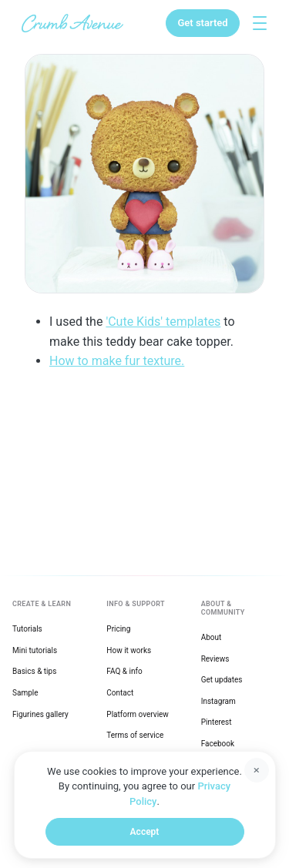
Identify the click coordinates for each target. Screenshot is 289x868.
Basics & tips (34, 671)
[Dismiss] (257, 770)
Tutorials (27, 629)
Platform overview (138, 714)
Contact (120, 693)
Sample (25, 693)
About (212, 637)
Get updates (222, 680)
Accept (145, 832)
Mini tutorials (35, 650)
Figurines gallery (40, 714)
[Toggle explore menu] (260, 23)
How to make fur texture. (117, 361)
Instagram (218, 701)
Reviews (215, 659)
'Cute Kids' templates (163, 322)
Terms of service (135, 735)
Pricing (118, 629)
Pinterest (217, 722)
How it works (129, 650)
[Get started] (202, 23)
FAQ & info (124, 671)
